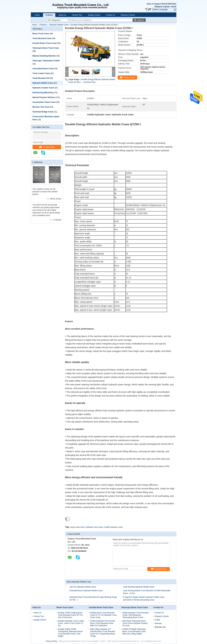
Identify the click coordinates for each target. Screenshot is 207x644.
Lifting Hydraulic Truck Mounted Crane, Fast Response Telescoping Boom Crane (135, 615)
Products (49, 15)
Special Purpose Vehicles (44, 97)
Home (37, 15)
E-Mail (157, 620)
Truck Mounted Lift (41, 78)
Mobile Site (160, 627)
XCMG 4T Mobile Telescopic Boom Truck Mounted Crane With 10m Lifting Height (134, 631)
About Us (62, 15)
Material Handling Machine (44, 56)
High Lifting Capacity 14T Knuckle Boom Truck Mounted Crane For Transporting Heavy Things (103, 633)
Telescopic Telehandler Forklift (46, 61)
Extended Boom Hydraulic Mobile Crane (86, 591)
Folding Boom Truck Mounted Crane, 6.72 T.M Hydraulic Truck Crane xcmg (103, 615)
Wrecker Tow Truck (41, 107)
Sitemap (158, 623)
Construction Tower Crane (44, 102)
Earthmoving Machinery (43, 93)
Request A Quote (162, 7)
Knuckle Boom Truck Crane (45, 43)
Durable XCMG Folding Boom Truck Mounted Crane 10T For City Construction (70, 615)
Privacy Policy (52, 641)
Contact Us (110, 15)
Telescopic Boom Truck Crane (46, 48)
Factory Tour (77, 15)
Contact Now (47, 147)
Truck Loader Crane (41, 73)
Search (140, 20)
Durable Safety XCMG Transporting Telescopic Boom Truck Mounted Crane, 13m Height (70, 633)
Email (174, 7)
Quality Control (94, 15)
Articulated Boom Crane (43, 69)
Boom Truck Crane (41, 34)
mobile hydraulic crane (113, 527)
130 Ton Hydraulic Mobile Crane (83, 587)
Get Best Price (90, 82)
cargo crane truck (77, 527)
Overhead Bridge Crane (43, 112)
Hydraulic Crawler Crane (43, 88)
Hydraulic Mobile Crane (59, 25)
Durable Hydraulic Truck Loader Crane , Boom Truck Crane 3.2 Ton (71, 623)
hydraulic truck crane (94, 527)
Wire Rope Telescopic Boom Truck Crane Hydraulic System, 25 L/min (135, 623)
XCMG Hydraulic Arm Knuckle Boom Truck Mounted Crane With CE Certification (102, 623)
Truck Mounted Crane (42, 38)
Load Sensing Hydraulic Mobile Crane (139, 587)
